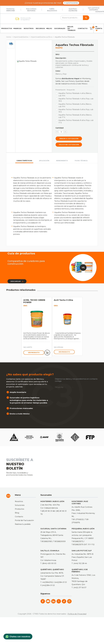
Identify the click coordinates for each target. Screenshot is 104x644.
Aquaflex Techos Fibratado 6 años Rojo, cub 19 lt (76, 111)
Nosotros (29, 28)
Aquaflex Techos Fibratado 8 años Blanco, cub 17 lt (75, 116)
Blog (50, 28)
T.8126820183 (46, 541)
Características (24, 161)
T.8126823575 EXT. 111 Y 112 (83, 544)
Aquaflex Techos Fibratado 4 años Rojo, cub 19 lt (76, 100)
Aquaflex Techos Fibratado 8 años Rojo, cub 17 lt (76, 121)
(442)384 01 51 (61, 582)
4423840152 (73, 11)
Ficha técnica (81, 161)
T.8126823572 (77, 541)
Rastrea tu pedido (23, 524)
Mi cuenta (99, 28)
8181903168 (11, 11)
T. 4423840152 (47, 582)
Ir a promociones (71, 3)
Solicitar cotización (69, 145)
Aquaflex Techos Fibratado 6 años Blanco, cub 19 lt (75, 105)
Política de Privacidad (77, 614)
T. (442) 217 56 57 (79, 587)
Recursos (40, 28)
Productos (7, 28)
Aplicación (44, 161)
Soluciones (20, 505)
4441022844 (94, 10)
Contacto (83, 28)
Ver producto (34, 353)
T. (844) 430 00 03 (48, 563)
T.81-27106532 (78, 519)
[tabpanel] (37, 327)
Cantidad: (60, 128)
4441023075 (100, 11)
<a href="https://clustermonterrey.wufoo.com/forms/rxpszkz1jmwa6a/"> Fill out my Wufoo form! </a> (72, 466)
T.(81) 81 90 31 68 (48, 511)
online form (68, 387)
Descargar (17, 281)
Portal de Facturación (24, 520)
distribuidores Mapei (70, 79)
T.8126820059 (60, 541)
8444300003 (52, 11)
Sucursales (60, 28)
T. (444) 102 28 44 (79, 563)
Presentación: (65, 90)
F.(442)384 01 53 (48, 585)
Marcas (18, 28)
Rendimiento (62, 161)
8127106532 (31, 11)
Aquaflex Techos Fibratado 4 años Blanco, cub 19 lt (75, 94)
